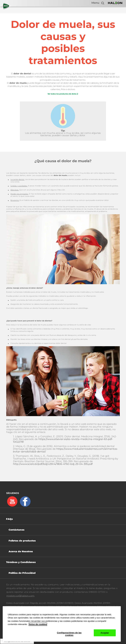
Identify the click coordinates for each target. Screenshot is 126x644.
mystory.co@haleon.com (20, 596)
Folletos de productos (22, 541)
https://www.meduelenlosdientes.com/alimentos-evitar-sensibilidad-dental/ (65, 450)
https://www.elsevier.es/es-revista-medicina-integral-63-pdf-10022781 (63, 440)
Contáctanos (17, 530)
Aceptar (105, 633)
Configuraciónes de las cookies (69, 634)
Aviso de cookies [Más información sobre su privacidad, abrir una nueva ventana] (38, 624)
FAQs (9, 519)
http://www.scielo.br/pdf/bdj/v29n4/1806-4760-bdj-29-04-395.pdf (53, 464)
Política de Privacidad (22, 573)
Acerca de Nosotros (21, 551)
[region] (62, 624)
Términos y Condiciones (21, 562)
